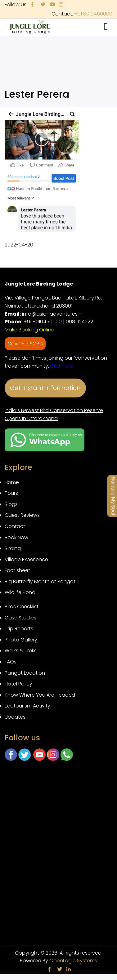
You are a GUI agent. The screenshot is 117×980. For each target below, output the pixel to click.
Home (12, 482)
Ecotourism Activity (27, 706)
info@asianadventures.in (52, 314)
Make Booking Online (29, 330)
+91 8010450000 (93, 14)
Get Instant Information (45, 388)
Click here (62, 366)
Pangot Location (25, 673)
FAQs (11, 662)
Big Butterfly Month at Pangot (40, 581)
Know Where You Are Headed (40, 695)
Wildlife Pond (20, 592)
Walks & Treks (21, 651)
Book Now (16, 537)
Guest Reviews (22, 515)
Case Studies (20, 618)
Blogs (11, 504)
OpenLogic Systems (73, 961)
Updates (15, 717)
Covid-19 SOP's (25, 344)
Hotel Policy (18, 684)
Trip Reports (19, 629)
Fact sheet (17, 570)
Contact (15, 526)
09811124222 (79, 322)
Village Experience (26, 559)
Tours (11, 493)
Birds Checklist (22, 607)
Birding (13, 548)
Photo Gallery (21, 640)
